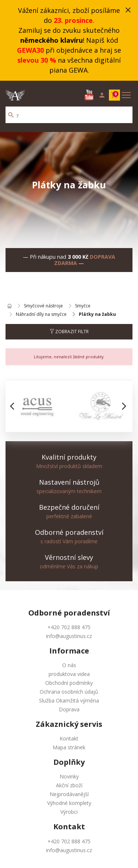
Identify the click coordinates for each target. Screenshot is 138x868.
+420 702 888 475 (69, 627)
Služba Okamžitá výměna (69, 700)
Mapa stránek (69, 747)
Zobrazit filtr (69, 332)
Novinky (69, 776)
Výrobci (69, 812)
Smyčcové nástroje (43, 306)
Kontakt (69, 738)
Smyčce (83, 306)
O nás (69, 665)
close (128, 10)
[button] (14, 406)
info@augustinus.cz (69, 636)
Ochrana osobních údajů (69, 692)
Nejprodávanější (69, 794)
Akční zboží (69, 785)
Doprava (69, 709)
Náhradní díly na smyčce (41, 314)
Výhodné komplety (69, 803)
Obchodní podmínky (69, 683)
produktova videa (69, 674)
